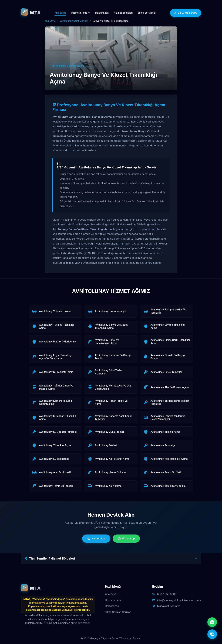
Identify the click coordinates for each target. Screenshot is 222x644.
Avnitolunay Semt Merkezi (74, 21)
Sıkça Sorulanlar (147, 13)
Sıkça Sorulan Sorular (118, 612)
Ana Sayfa (60, 13)
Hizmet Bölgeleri (123, 13)
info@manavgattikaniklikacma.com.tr (179, 600)
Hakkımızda (102, 13)
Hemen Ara (96, 538)
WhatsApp (126, 538)
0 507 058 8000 (186, 13)
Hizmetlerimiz (81, 13)
